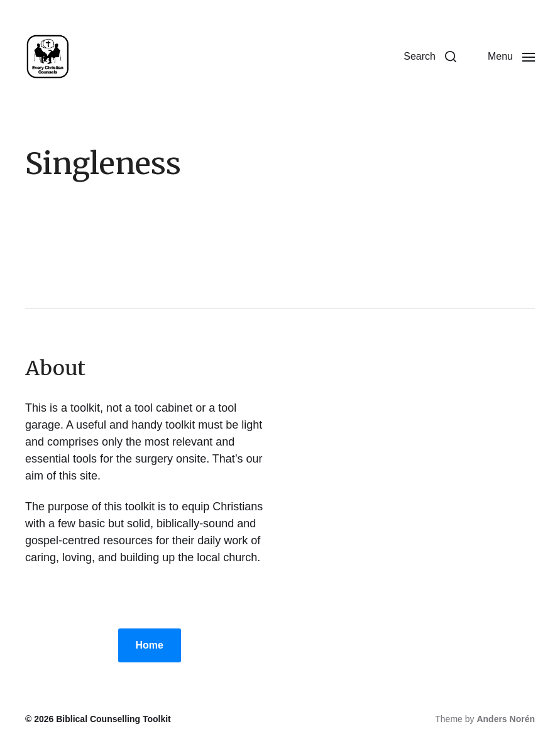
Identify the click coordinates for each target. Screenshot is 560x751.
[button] (430, 57)
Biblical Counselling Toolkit (113, 719)
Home (150, 645)
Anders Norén (506, 719)
